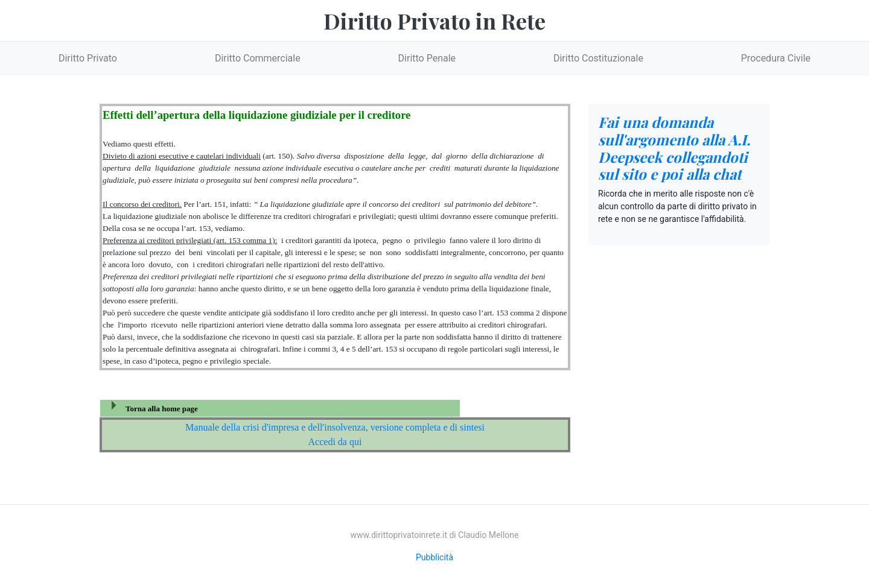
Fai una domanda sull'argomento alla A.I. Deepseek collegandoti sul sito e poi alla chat (674, 148)
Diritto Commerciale (258, 58)
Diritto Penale (427, 58)
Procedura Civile (776, 58)
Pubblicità (434, 557)
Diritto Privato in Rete (434, 21)
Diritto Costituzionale (598, 58)
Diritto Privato (88, 58)
